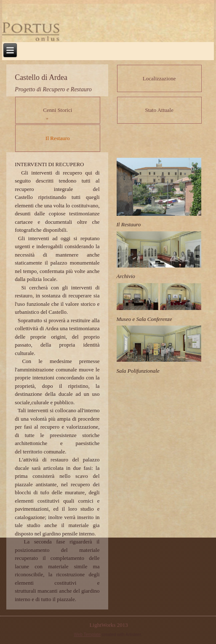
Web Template (88, 635)
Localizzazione (159, 78)
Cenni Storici (57, 110)
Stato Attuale (159, 110)
